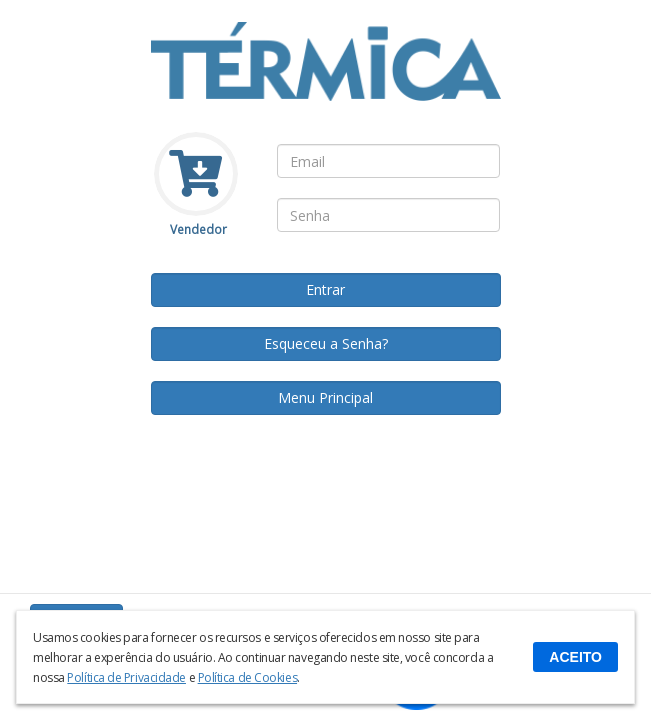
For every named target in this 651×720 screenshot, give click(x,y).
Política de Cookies (247, 677)
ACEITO (575, 657)
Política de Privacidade (126, 677)
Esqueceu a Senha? (326, 343)
